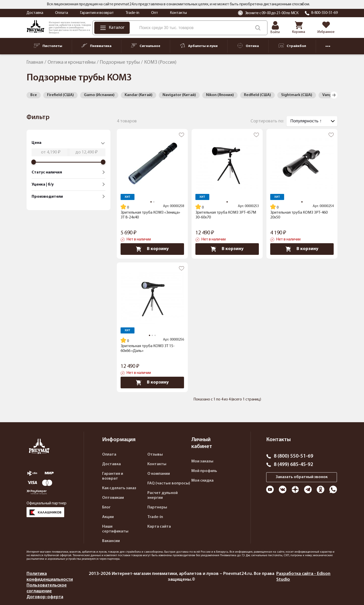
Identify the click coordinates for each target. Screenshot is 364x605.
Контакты (178, 13)
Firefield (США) (60, 95)
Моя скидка (202, 481)
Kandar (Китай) (139, 95)
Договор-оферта (45, 597)
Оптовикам (113, 498)
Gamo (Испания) (99, 95)
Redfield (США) (257, 95)
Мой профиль (204, 471)
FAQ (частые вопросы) (169, 483)
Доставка (35, 13)
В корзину (152, 249)
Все (34, 95)
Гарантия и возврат (97, 13)
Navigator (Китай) (179, 95)
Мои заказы (202, 461)
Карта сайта (159, 527)
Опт (155, 13)
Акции (108, 517)
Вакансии (111, 541)
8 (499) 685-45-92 (293, 465)
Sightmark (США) (297, 95)
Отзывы (155, 455)
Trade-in (132, 13)
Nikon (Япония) (220, 95)
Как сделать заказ (119, 488)
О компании (159, 474)
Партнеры (157, 507)
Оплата (62, 13)
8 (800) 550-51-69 (293, 456)
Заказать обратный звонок (302, 477)
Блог (106, 507)
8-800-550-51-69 (324, 13)
